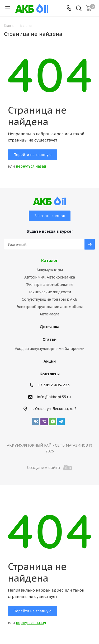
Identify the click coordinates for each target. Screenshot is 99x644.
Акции (50, 361)
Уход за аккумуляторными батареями (50, 349)
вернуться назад (31, 166)
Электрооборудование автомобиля (50, 307)
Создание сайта (49, 467)
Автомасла (49, 314)
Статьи (49, 339)
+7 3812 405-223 (54, 385)
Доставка (50, 327)
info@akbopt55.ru (54, 397)
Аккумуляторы (50, 270)
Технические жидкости (50, 292)
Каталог (49, 260)
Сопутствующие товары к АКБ (49, 299)
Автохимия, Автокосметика (50, 277)
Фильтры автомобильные (49, 285)
